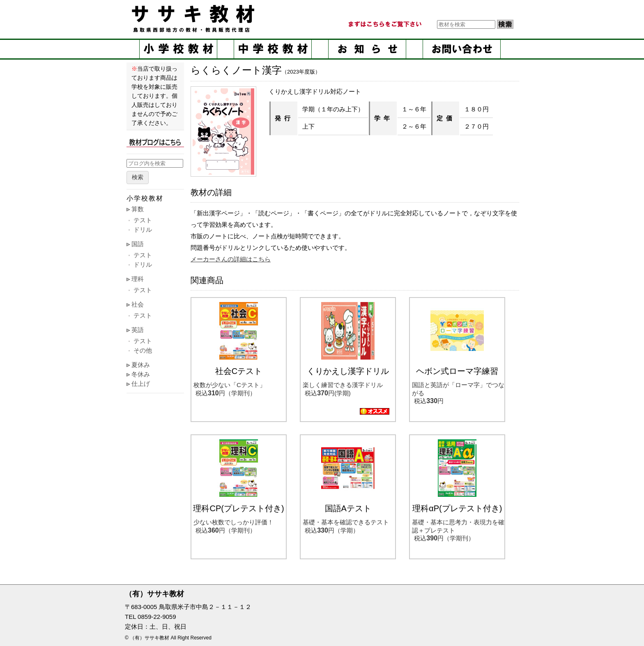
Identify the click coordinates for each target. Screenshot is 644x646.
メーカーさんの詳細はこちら (231, 259)
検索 (138, 177)
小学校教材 (178, 49)
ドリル (143, 230)
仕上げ (141, 384)
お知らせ (367, 49)
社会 (138, 304)
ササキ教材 (195, 18)
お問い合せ (462, 49)
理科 (138, 279)
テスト (143, 220)
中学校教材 (273, 49)
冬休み (141, 374)
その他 (143, 350)
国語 (138, 244)
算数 (138, 209)
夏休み (141, 365)
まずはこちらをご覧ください (384, 24)
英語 (138, 330)
